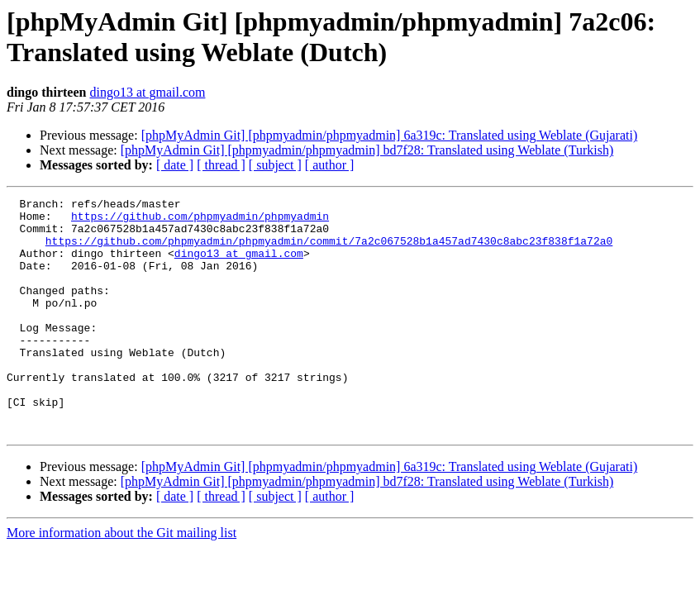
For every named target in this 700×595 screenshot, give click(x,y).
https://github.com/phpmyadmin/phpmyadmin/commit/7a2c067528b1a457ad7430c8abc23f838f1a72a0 (329, 250)
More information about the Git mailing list (121, 580)
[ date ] (175, 165)
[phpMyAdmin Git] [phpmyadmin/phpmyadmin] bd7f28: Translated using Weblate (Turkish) (367, 150)
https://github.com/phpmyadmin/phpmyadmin (200, 221)
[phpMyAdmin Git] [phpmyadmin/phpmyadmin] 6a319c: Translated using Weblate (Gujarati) (390, 135)
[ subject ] (275, 165)
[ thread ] (221, 165)
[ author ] (330, 165)
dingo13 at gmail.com (147, 92)
